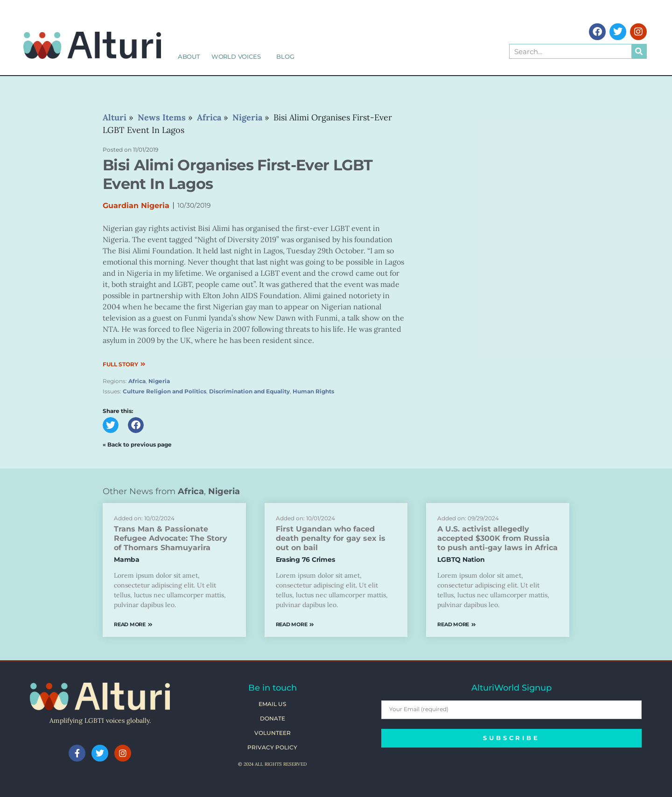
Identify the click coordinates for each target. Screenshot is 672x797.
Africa (137, 381)
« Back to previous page (137, 444)
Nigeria (159, 381)
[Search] (639, 51)
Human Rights (313, 391)
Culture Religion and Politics (164, 391)
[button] (111, 425)
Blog (285, 56)
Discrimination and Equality (249, 391)
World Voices (238, 56)
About (189, 56)
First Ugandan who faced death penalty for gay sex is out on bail (331, 538)
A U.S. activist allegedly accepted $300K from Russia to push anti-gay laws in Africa (497, 538)
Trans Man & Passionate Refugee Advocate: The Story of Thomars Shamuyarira (171, 538)
